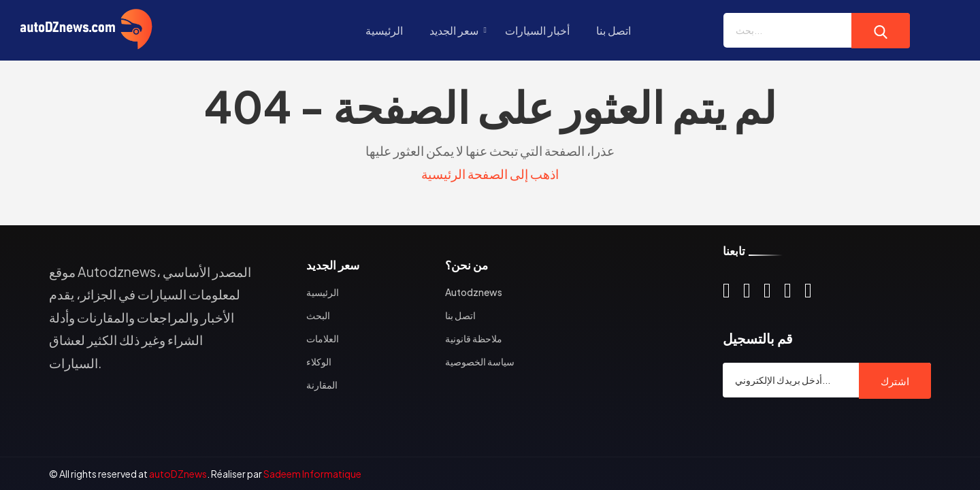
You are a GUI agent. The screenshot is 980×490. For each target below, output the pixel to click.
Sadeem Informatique (312, 474)
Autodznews (474, 292)
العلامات (323, 338)
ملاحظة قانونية (474, 338)
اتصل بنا (614, 30)
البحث (318, 315)
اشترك (895, 381)
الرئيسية (384, 30)
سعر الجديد (454, 30)
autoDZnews (178, 474)
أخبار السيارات (537, 30)
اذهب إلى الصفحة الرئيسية (490, 174)
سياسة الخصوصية (480, 361)
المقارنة (322, 385)
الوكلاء (319, 361)
